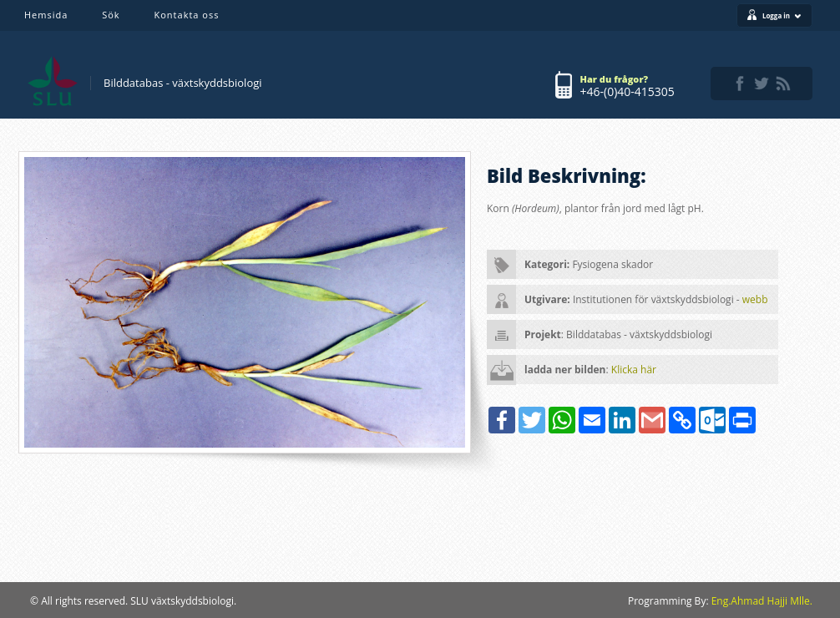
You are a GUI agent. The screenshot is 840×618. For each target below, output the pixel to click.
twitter (762, 84)
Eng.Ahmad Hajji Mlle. (762, 601)
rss (783, 84)
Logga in (782, 15)
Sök (111, 15)
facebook (740, 84)
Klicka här (634, 370)
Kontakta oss (187, 15)
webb (755, 299)
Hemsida (46, 15)
